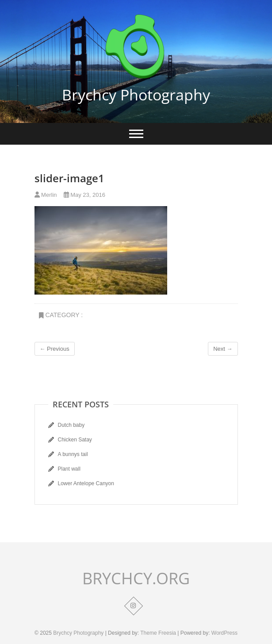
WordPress (224, 633)
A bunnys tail (73, 454)
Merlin (46, 195)
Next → (223, 349)
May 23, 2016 (84, 195)
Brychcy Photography (136, 95)
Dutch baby (71, 425)
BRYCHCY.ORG (136, 579)
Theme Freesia (158, 633)
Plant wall (69, 469)
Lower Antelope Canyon (86, 483)
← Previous (55, 349)
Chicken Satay (75, 440)
